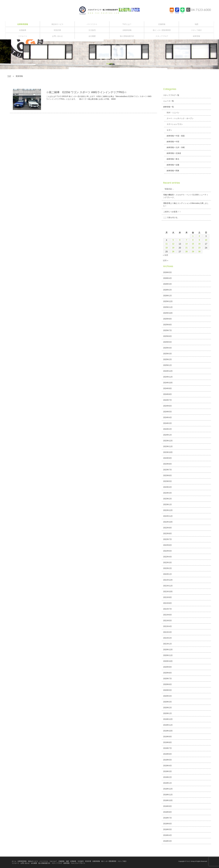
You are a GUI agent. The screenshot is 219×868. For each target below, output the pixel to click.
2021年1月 (167, 644)
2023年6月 (167, 476)
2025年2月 (167, 359)
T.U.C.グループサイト (78, 863)
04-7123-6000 (201, 10)
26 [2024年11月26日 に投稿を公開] (173, 252)
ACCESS (177, 13)
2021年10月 (168, 592)
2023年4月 (167, 487)
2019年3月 (167, 771)
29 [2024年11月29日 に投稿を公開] (193, 252)
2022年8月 (167, 534)
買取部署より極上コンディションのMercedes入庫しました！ (186, 205)
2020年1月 (167, 713)
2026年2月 (167, 290)
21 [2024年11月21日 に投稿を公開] (186, 248)
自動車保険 (96, 861)
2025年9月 (167, 319)
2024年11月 (168, 377)
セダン (168, 130)
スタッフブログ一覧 (171, 95)
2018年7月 (167, 818)
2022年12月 (168, 510)
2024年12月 (168, 371)
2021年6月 (167, 615)
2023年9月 (167, 458)
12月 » (166, 261)
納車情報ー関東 (172, 171)
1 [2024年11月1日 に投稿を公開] (193, 236)
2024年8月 (167, 394)
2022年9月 (167, 528)
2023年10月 (168, 452)
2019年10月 (168, 731)
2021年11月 (168, 586)
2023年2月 (167, 499)
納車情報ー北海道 (173, 153)
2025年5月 (167, 342)
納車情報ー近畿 (172, 165)
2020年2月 (167, 708)
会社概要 (34, 863)
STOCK (172, 13)
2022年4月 (167, 557)
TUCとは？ (53, 861)
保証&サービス (33, 861)
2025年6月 (167, 336)
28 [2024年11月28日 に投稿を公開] (186, 252)
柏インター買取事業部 (109, 861)
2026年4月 (167, 278)
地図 (67, 861)
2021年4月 (167, 626)
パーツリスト (44, 861)
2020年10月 (168, 661)
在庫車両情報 (22, 861)
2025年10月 (168, 313)
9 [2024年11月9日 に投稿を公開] (199, 240)
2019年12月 (168, 719)
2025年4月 (167, 348)
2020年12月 (168, 650)
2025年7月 (167, 330)
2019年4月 (167, 766)
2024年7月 (167, 400)
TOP (9, 76)
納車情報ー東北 (172, 159)
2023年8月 (167, 464)
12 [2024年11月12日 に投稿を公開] (173, 244)
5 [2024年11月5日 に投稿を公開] (173, 240)
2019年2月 (167, 777)
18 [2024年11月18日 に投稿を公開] (166, 248)
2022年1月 (167, 574)
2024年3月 (167, 423)
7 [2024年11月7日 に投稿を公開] (186, 240)
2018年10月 (168, 800)
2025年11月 (168, 307)
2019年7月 (167, 748)
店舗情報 (61, 861)
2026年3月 (167, 284)
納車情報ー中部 (172, 142)
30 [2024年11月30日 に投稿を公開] (200, 252)
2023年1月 (167, 505)
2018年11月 (168, 795)
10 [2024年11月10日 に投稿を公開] (206, 240)
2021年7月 (167, 609)
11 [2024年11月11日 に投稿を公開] (166, 244)
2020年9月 (167, 667)
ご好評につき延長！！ (172, 212)
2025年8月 (167, 325)
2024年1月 (167, 435)
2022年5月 (167, 551)
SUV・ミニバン (172, 113)
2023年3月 (167, 493)
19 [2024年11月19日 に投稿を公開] (173, 248)
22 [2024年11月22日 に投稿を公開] (193, 248)
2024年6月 (167, 406)
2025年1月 (167, 365)
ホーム (14, 861)
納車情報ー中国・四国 (175, 136)
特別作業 (88, 861)
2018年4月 (167, 835)
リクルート (16, 863)
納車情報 (66, 863)
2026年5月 (167, 272)
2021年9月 (167, 597)
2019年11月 (168, 725)
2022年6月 (167, 545)
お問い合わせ (25, 863)
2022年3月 (167, 563)
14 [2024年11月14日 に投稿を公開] (186, 244)
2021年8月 (167, 603)
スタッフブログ (57, 863)
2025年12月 (168, 301)
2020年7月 (167, 679)
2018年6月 (167, 824)
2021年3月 (167, 632)
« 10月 (166, 255)
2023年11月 (168, 446)
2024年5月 (167, 412)
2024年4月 (167, 417)
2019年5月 (167, 760)
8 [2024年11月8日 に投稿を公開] (193, 240)
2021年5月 (167, 621)
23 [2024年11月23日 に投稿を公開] (200, 248)
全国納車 (73, 861)
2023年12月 (168, 441)
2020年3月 (167, 702)
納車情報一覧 (169, 107)
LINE (182, 13)
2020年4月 (167, 696)
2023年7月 (167, 470)
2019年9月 (167, 737)
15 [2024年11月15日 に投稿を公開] (193, 244)
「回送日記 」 (169, 189)
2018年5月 (167, 829)
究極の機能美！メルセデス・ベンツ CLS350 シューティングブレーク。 (186, 196)
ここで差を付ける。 (171, 218)
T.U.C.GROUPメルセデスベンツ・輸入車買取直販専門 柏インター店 (110, 10)
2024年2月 (167, 429)
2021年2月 (167, 638)
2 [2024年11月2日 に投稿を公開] (199, 236)
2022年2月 (167, 568)
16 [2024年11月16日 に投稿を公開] (200, 244)
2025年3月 (167, 354)
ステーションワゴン (174, 124)
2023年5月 (167, 481)
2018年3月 (167, 841)
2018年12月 (168, 789)
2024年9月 (167, 388)
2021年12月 (168, 580)
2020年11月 (168, 655)
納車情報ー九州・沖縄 (175, 147)
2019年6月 (167, 754)
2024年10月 (168, 383)
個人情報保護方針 (44, 863)
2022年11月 (168, 516)
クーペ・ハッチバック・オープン (179, 118)
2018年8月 (167, 812)
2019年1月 (167, 783)
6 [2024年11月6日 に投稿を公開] (180, 240)
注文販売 (81, 861)
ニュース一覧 (169, 101)
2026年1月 (167, 296)
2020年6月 (167, 684)
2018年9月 (167, 806)
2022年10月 (168, 522)
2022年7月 (167, 539)
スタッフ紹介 (122, 861)
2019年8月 (167, 742)
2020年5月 (167, 690)
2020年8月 (167, 673)
